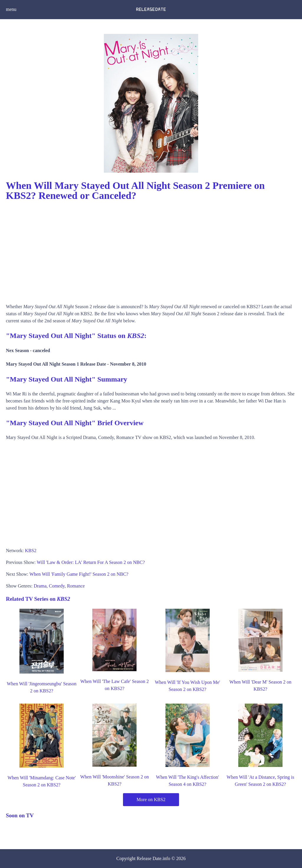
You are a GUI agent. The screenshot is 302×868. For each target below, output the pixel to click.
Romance (76, 586)
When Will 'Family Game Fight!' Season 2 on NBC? (79, 574)
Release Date (149, 858)
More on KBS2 (151, 799)
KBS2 (31, 551)
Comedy (57, 586)
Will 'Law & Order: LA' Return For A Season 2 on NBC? (91, 562)
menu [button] (11, 9)
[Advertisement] (151, 250)
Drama (40, 586)
